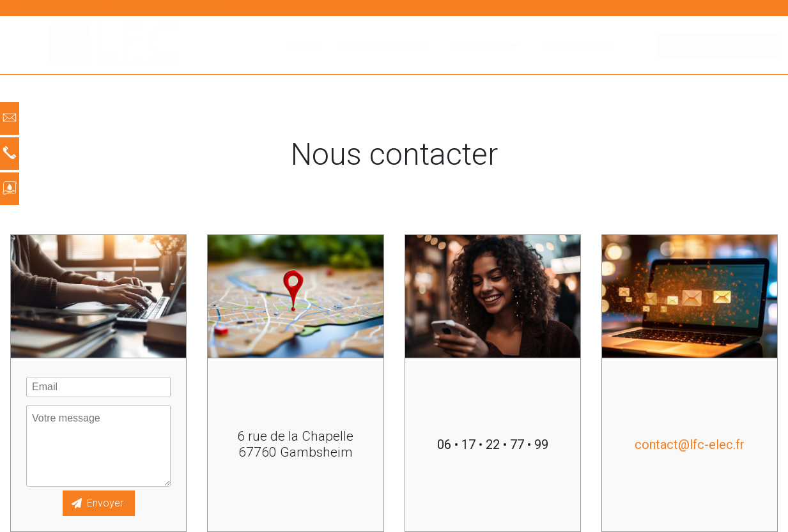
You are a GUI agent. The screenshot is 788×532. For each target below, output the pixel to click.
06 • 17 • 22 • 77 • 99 (493, 445)
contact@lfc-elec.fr (690, 445)
